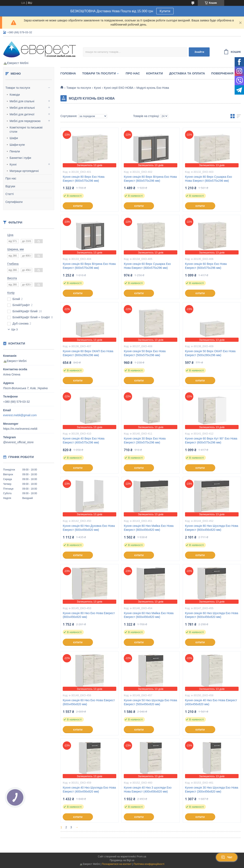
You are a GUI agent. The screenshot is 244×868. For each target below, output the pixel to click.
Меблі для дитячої (22, 114)
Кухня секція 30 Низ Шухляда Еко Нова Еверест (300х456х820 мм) (212, 790)
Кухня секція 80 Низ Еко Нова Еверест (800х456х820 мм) (89, 615)
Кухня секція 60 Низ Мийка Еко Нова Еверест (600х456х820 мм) (149, 615)
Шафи (14, 138)
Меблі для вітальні (22, 108)
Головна (68, 73)
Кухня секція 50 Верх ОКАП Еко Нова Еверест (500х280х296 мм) (210, 353)
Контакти (154, 73)
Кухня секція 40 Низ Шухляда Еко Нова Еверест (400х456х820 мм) (89, 790)
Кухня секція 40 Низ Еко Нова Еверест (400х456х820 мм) (211, 702)
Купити (165, 11)
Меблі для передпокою (25, 121)
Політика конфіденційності (149, 864)
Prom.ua (141, 857)
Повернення (222, 73)
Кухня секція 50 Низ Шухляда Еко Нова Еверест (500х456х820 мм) (150, 702)
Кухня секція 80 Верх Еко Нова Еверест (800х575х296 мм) (84, 179)
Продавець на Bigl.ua (122, 860)
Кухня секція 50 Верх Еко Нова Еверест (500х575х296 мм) (145, 353)
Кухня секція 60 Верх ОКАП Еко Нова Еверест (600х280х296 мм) (88, 353)
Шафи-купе (17, 145)
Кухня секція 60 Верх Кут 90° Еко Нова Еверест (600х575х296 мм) (211, 440)
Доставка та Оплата (187, 73)
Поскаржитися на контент (117, 864)
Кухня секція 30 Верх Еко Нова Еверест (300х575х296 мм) (145, 440)
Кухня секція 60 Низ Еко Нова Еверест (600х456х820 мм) (89, 702)
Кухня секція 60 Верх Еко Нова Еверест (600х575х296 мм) (206, 266)
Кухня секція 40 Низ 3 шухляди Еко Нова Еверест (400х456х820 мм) (148, 790)
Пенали (15, 151)
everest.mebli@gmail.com (20, 415)
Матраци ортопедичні (24, 171)
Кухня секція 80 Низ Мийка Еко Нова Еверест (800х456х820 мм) (149, 528)
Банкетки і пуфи (20, 158)
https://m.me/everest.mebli (20, 429)
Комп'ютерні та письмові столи (26, 130)
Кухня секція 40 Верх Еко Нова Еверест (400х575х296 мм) (84, 440)
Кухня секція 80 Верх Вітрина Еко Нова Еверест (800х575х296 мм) (150, 179)
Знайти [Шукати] (199, 52)
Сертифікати (14, 202)
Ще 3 (14, 329)
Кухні (13, 164)
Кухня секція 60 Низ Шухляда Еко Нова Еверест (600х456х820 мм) (212, 615)
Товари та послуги (18, 88)
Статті (10, 194)
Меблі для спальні (22, 101)
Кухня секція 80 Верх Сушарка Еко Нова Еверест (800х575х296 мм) (208, 179)
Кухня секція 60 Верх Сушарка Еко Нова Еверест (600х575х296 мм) (147, 266)
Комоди (15, 95)
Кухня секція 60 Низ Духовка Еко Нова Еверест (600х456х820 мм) (89, 528)
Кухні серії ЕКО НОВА (119, 88)
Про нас (11, 178)
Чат (227, 857)
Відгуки (10, 186)
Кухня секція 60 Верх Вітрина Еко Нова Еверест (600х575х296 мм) (89, 266)
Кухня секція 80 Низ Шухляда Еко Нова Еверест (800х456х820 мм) (212, 528)
